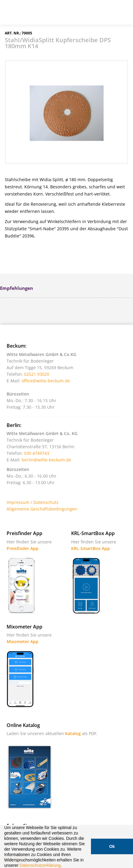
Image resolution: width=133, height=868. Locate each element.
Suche (92, 15)
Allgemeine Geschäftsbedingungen (42, 509)
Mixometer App (23, 641)
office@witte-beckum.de (46, 381)
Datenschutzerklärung (40, 865)
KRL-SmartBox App (91, 548)
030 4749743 (37, 453)
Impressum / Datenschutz (33, 502)
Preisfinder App (23, 548)
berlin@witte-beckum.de (46, 460)
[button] (64, 866)
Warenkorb (107, 15)
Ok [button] (112, 846)
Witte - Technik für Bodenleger (22, 12)
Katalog (73, 733)
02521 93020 (37, 374)
